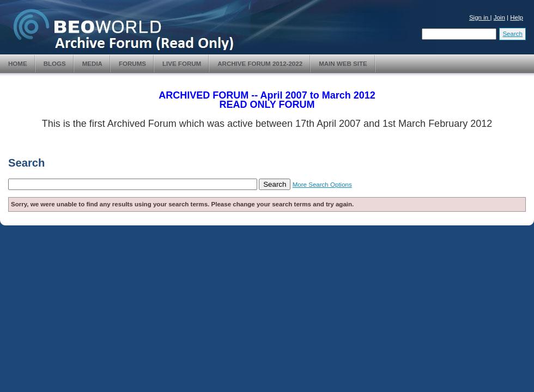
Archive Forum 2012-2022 (260, 64)
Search (512, 34)
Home (18, 64)
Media (92, 64)
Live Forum (182, 64)
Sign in (480, 17)
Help (517, 17)
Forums (132, 64)
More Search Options (322, 185)
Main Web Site (343, 64)
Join (499, 17)
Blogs (55, 64)
